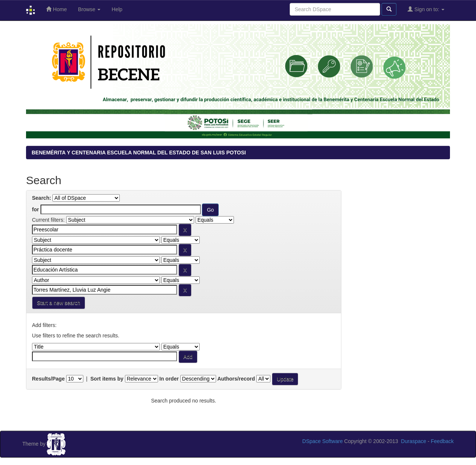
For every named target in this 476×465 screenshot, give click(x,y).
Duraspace (414, 441)
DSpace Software (323, 441)
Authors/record (236, 379)
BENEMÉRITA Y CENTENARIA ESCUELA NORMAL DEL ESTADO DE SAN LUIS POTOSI (139, 153)
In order (169, 379)
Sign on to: (426, 9)
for (36, 209)
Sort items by (107, 379)
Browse (89, 9)
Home (56, 9)
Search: (41, 198)
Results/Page (48, 379)
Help (117, 9)
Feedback (442, 441)
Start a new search (59, 303)
